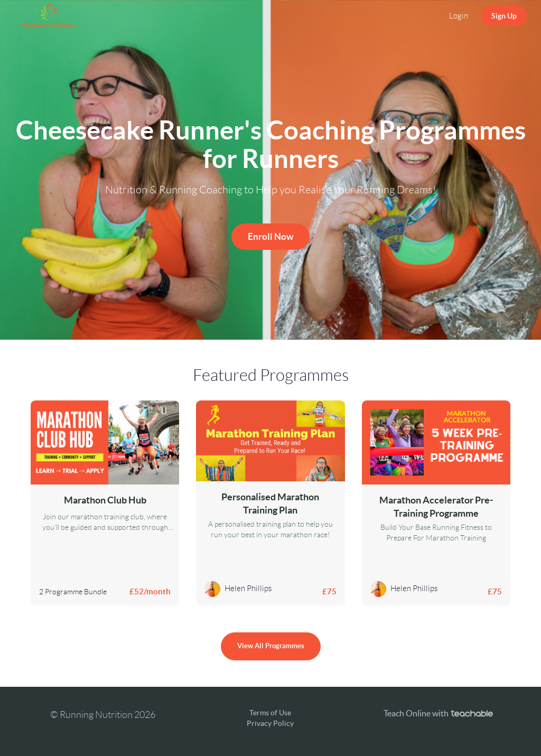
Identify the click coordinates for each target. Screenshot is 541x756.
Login (459, 16)
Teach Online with (438, 713)
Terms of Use (270, 713)
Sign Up (504, 16)
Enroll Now (270, 236)
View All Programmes (271, 646)
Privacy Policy (270, 723)
